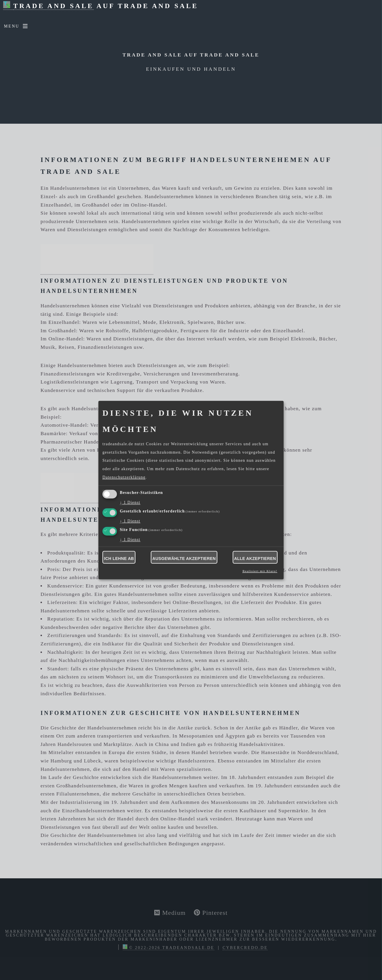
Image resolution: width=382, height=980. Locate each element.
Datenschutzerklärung (124, 477)
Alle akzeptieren (255, 559)
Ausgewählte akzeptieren (184, 559)
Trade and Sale (54, 6)
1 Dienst (130, 503)
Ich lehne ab (119, 559)
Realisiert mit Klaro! (260, 571)
